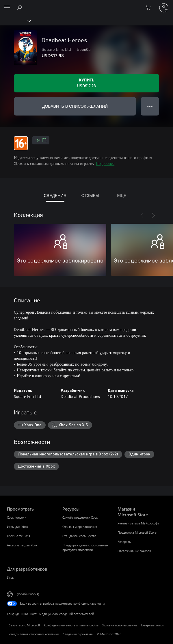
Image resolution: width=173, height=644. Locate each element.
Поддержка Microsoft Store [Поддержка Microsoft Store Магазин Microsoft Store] (137, 532)
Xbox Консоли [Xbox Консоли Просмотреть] (17, 517)
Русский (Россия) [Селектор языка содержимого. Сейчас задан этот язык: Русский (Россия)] (27, 594)
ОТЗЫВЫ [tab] (90, 195)
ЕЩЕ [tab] (122, 195)
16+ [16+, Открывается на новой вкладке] (41, 140)
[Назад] (142, 215)
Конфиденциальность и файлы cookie (71, 625)
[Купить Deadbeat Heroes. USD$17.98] (86, 83)
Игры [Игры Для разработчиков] (11, 577)
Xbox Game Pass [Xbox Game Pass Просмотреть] (18, 536)
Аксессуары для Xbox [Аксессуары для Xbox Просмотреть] (22, 545)
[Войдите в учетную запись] (164, 8)
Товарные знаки (152, 625)
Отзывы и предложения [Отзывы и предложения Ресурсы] (80, 527)
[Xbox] (15, 21)
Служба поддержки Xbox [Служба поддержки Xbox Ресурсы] (80, 517)
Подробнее (105, 163)
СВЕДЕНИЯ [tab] (55, 195)
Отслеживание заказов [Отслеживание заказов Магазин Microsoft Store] (134, 551)
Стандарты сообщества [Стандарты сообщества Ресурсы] (79, 536)
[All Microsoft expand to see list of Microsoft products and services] (7, 8)
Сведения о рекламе (78, 634)
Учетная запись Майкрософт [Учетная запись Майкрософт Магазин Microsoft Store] (138, 523)
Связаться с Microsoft (24, 625)
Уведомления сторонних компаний (34, 634)
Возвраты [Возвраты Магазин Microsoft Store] (124, 542)
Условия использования (120, 625)
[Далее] (153, 215)
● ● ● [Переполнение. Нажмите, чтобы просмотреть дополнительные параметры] (150, 106)
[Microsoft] (86, 4)
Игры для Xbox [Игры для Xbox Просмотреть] (17, 527)
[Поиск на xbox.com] (20, 8)
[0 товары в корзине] (150, 8)
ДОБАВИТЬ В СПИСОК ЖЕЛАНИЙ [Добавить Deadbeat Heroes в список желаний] (75, 106)
